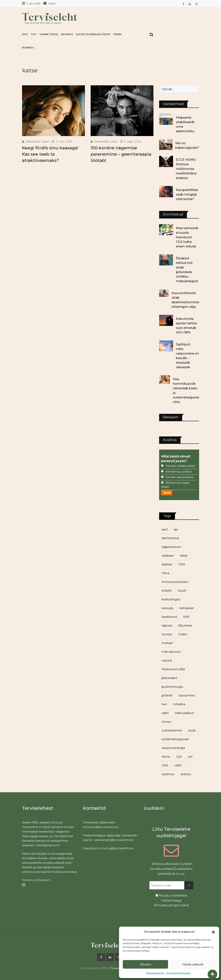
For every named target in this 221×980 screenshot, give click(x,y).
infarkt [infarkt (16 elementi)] (167, 591)
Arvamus (67, 34)
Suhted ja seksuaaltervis (93, 34)
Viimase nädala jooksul (180, 466)
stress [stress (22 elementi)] (166, 722)
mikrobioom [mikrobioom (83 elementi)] (171, 652)
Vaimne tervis (49, 34)
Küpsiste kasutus (155, 973)
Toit (34, 34)
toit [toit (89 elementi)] (179, 757)
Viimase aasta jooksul (180, 477)
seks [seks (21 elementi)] (165, 713)
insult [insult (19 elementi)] (182, 591)
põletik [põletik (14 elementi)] (167, 695)
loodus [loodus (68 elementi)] (167, 634)
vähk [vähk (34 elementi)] (178, 765)
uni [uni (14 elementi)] (190, 757)
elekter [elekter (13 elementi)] (167, 564)
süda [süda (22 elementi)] (192, 730)
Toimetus (29, 880)
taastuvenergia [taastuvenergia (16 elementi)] (173, 748)
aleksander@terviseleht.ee (114, 840)
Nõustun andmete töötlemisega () (171, 900)
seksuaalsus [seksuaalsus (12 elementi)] (184, 713)
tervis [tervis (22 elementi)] (166, 757)
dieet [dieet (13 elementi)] (184, 556)
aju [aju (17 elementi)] (176, 529)
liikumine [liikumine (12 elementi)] (185, 626)
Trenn (117, 34)
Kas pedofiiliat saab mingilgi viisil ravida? (187, 194)
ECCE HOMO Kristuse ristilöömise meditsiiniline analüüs (186, 169)
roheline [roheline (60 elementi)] (179, 704)
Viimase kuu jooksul (178, 472)
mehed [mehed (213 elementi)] (167, 643)
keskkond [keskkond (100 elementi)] (169, 617)
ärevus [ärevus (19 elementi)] (186, 774)
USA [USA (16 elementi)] (165, 765)
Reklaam (44, 880)
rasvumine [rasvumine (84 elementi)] (187, 695)
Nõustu (146, 964)
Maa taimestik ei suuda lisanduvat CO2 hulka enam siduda (187, 237)
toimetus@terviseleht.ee (101, 827)
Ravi (25, 34)
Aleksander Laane (37, 142)
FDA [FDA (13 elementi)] (182, 564)
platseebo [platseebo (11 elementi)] (170, 678)
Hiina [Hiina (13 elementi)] (166, 573)
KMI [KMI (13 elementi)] (186, 617)
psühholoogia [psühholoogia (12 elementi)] (172, 687)
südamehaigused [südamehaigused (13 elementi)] (175, 739)
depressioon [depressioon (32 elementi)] (171, 547)
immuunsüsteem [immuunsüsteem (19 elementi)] (175, 582)
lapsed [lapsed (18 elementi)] (167, 626)
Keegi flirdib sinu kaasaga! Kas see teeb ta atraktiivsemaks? (50, 154)
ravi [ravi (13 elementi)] (164, 704)
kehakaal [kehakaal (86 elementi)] (187, 608)
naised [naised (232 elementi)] (167, 661)
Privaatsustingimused (178, 973)
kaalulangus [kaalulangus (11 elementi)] (171, 599)
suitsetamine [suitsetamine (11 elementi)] (172, 730)
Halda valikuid (193, 964)
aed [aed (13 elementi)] (165, 529)
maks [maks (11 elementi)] (183, 634)
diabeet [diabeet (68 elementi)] (168, 556)
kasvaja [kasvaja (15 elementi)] (168, 608)
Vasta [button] (167, 493)
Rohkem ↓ (28, 48)
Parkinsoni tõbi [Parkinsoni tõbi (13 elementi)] (173, 669)
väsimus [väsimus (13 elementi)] (168, 774)
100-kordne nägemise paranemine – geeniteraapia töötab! (121, 154)
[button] (213, 932)
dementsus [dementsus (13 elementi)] (170, 538)
